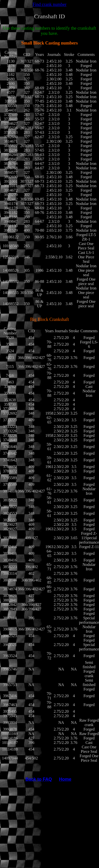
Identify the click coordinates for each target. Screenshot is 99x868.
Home (65, 779)
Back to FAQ (39, 779)
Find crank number (50, 4)
